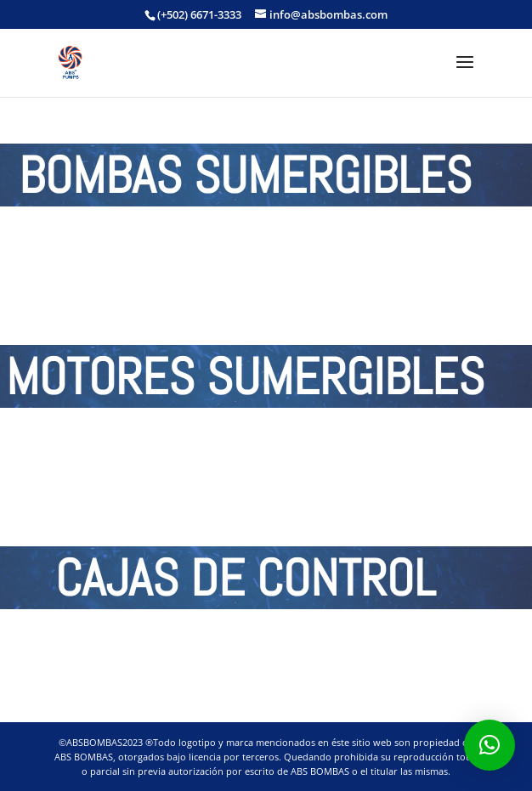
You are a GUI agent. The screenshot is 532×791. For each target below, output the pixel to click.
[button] (490, 745)
